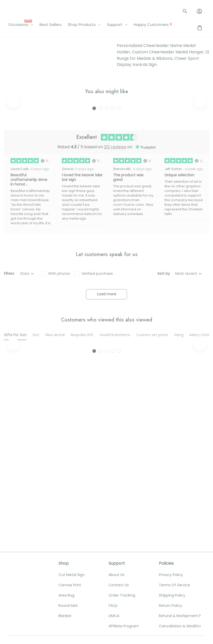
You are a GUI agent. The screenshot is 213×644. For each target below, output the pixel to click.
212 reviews (115, 135)
